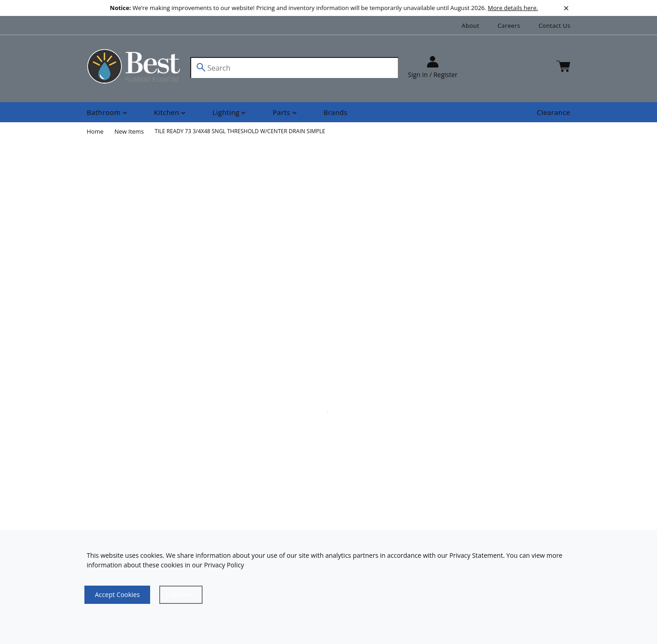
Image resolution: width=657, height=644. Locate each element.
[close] (566, 8)
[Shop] (108, 112)
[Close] (181, 595)
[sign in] (433, 68)
